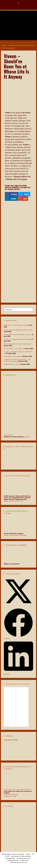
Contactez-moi (18, 427)
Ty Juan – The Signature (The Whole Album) (17, 339)
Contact (28, 854)
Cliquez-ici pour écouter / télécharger (15, 535)
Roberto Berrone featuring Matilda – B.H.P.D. (18, 335)
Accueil (4, 43)
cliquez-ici (27, 437)
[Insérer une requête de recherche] (18, 310)
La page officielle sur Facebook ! (18, 684)
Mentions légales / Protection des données (13, 854)
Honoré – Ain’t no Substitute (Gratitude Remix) (18, 330)
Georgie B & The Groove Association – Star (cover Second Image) (17, 360)
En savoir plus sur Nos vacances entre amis (17, 789)
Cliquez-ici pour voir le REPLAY (14, 501)
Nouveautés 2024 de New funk (21, 43)
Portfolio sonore (24, 860)
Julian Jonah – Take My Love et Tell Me (16, 325)
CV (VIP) (7, 856)
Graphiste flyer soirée (13, 860)
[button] (19, 3)
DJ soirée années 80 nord (24, 858)
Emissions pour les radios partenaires (21, 856)
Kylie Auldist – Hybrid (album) (13, 356)
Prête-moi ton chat (10, 796)
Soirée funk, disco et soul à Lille (18, 862)
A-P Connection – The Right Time (14, 349)
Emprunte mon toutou (11, 795)
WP (33, 854)
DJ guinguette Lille (10, 858)
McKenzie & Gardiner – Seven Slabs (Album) (18, 344)
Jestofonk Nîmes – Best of (12, 364)
